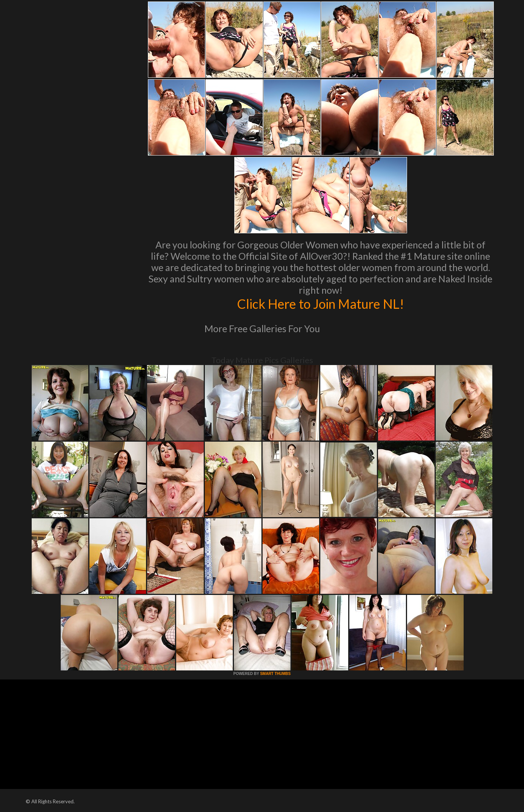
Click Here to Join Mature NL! (321, 304)
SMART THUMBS (275, 674)
